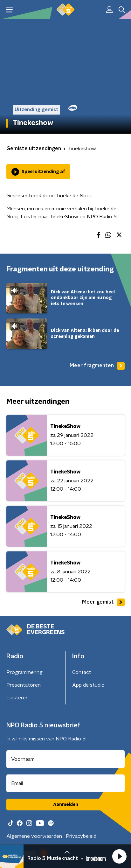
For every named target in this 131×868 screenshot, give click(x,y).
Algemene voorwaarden (34, 836)
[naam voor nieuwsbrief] (65, 759)
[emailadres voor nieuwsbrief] (65, 783)
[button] (119, 856)
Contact (82, 672)
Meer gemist (103, 602)
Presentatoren (24, 685)
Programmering (24, 672)
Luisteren (17, 698)
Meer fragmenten (97, 366)
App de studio (88, 685)
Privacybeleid (81, 836)
